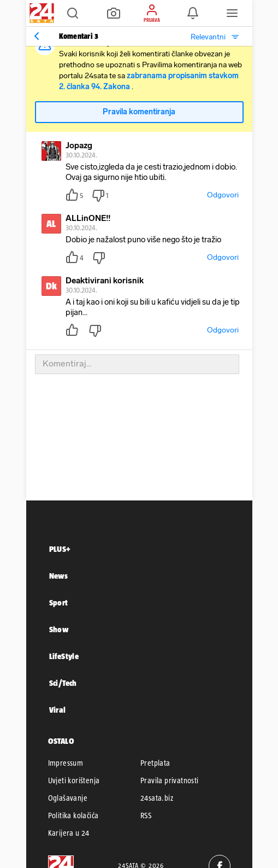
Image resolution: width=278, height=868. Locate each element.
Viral (58, 710)
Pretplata (155, 763)
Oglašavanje (68, 798)
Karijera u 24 (69, 833)
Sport (59, 602)
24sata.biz (157, 798)
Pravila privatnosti (170, 780)
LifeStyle (64, 656)
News (59, 576)
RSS (146, 815)
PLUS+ (60, 549)
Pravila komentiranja (139, 112)
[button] (73, 13)
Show (59, 629)
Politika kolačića (73, 815)
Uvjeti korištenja (74, 780)
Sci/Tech (63, 683)
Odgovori (223, 195)
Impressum (66, 763)
